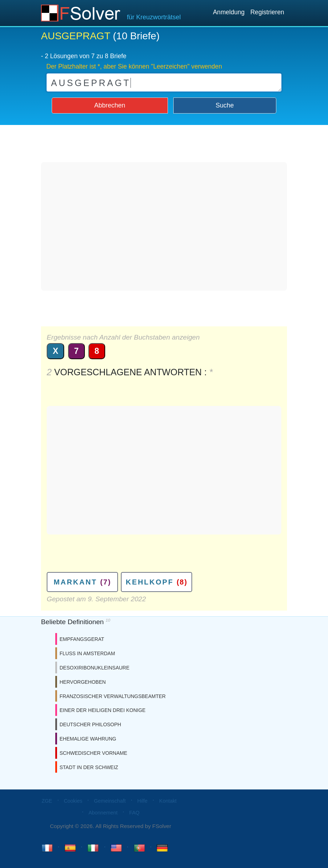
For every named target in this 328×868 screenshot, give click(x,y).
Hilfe (142, 801)
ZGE (47, 801)
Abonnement (103, 813)
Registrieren (267, 12)
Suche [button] (225, 105)
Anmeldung (229, 12)
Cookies (73, 801)
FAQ (134, 813)
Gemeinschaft (110, 801)
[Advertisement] (164, 226)
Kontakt (168, 801)
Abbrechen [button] (110, 105)
